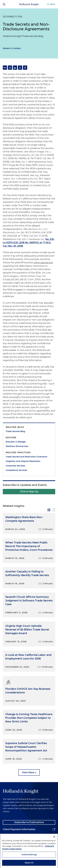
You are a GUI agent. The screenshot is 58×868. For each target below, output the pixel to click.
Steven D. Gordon (12, 48)
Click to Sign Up (29, 492)
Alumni (7, 836)
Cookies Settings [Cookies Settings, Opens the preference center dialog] (29, 861)
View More (28, 772)
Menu (52, 4)
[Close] (54, 843)
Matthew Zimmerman (17, 446)
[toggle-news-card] (49, 510)
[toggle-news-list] (54, 510)
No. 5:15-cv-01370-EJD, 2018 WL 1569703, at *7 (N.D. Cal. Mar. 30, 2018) (29, 243)
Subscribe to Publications (29, 822)
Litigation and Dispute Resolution (23, 461)
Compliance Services (16, 470)
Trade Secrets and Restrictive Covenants (26, 457)
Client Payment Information (19, 829)
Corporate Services (15, 466)
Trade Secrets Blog (15, 431)
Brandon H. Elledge (16, 442)
